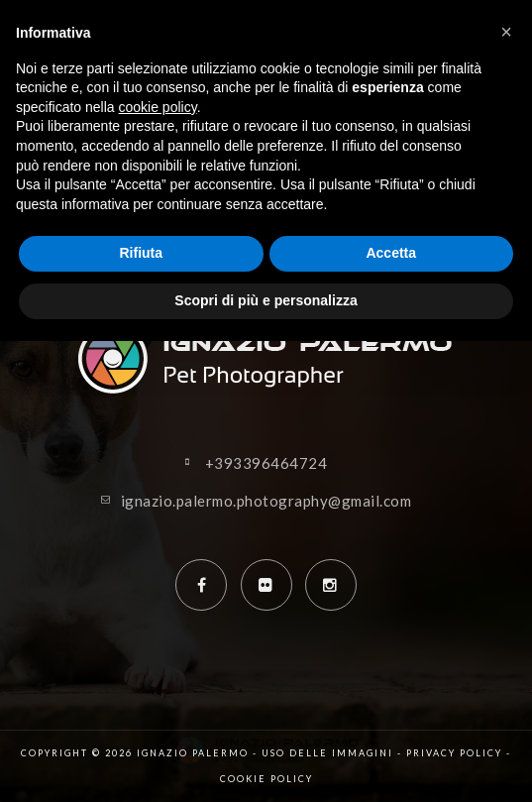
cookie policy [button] (158, 107)
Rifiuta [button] (141, 253)
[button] (506, 32)
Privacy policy (454, 753)
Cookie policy (266, 779)
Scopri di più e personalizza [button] (266, 300)
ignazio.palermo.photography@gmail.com (266, 501)
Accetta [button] (391, 253)
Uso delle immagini (327, 753)
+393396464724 (266, 463)
